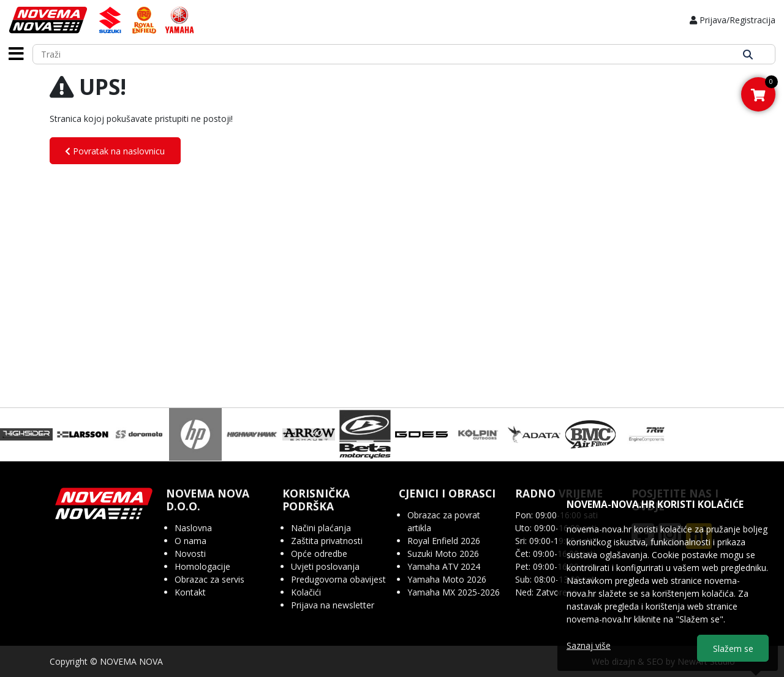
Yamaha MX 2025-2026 (454, 592)
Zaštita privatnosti (327, 541)
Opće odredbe (319, 554)
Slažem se (733, 649)
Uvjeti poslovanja (325, 566)
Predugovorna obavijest (338, 579)
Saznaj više (589, 645)
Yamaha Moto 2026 (447, 579)
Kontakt (190, 592)
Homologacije (202, 566)
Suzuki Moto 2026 (443, 554)
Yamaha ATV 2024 (444, 566)
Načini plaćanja (321, 528)
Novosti (190, 554)
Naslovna (193, 528)
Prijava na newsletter (333, 605)
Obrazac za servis (209, 579)
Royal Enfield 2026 (444, 541)
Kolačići (306, 592)
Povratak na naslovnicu (115, 151)
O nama (190, 541)
